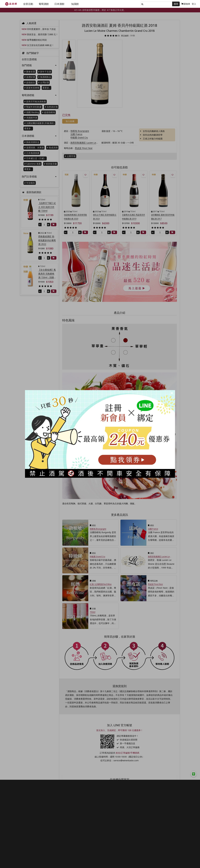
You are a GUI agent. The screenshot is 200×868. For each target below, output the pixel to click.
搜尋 (176, 4)
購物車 (186, 4)
